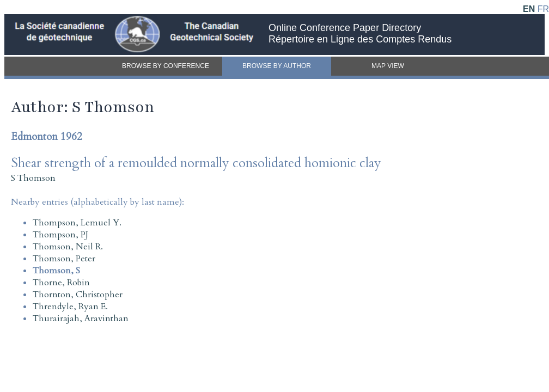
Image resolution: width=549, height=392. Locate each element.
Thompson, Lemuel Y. (77, 223)
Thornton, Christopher (78, 295)
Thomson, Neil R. (68, 247)
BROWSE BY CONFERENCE (166, 66)
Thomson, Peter (64, 259)
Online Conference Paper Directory (345, 28)
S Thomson (33, 178)
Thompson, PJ (60, 235)
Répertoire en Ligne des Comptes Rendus (360, 39)
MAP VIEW (388, 66)
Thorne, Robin (61, 283)
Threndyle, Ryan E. (70, 307)
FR (543, 9)
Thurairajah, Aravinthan (81, 318)
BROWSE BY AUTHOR (277, 66)
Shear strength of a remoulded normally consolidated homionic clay (196, 163)
